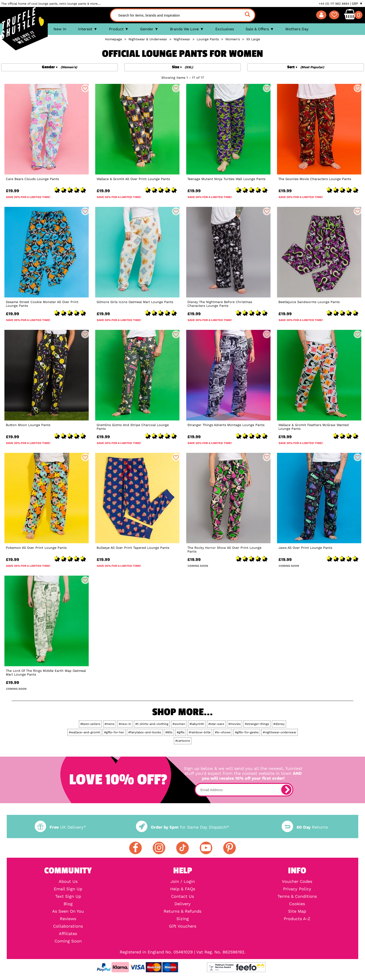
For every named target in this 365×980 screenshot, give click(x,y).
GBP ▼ (357, 3)
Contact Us (182, 896)
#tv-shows (223, 732)
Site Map (297, 911)
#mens (110, 724)
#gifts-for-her (114, 732)
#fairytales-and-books (145, 732)
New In (60, 29)
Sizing (183, 919)
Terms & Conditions (297, 896)
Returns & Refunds (182, 911)
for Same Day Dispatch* (182, 827)
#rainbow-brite (200, 732)
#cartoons (183, 741)
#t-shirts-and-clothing (152, 724)
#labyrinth (197, 724)
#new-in (125, 724)
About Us (68, 881)
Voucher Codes (297, 881)
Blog (68, 904)
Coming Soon (68, 941)
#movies (235, 724)
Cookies (297, 904)
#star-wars (216, 724)
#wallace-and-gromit (84, 732)
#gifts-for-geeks (247, 732)
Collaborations (68, 926)
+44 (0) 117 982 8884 (334, 4)
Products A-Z (297, 919)
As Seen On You (68, 911)
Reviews (68, 919)
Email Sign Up (68, 889)
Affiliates (68, 934)
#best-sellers (90, 724)
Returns (305, 827)
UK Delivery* (60, 827)
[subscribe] (286, 790)
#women (179, 724)
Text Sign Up (68, 896)
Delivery (182, 904)
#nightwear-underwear (280, 732)
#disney (279, 724)
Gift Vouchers (183, 926)
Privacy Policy (297, 889)
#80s (169, 732)
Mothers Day (297, 29)
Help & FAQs (183, 889)
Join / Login (183, 881)
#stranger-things (257, 724)
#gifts (181, 732)
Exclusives (225, 29)
